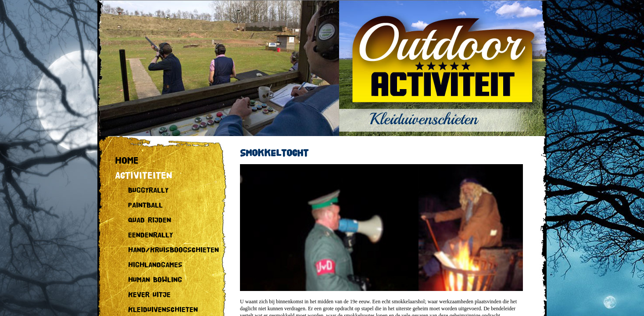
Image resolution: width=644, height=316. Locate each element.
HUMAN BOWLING (155, 280)
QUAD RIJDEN (150, 221)
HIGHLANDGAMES (155, 265)
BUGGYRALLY (148, 191)
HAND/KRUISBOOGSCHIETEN (174, 250)
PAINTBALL (145, 206)
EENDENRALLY (150, 235)
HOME (127, 161)
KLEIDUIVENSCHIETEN (163, 310)
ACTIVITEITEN (144, 176)
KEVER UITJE (149, 295)
